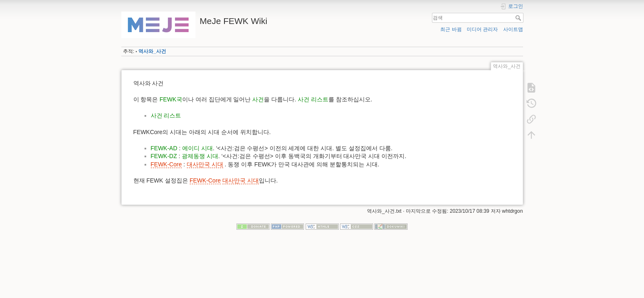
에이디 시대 (198, 148)
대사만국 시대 (205, 164)
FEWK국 (171, 99)
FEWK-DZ (164, 156)
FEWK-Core (166, 164)
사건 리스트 (313, 99)
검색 (519, 18)
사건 (258, 99)
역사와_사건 (152, 51)
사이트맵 (513, 29)
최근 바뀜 (451, 29)
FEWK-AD (164, 148)
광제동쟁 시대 (200, 156)
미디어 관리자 (482, 29)
